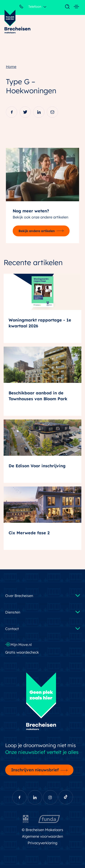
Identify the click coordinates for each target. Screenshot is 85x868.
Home (11, 67)
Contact (12, 629)
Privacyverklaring (43, 843)
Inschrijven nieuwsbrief (35, 770)
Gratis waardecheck (22, 652)
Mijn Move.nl (19, 645)
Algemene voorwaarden (43, 836)
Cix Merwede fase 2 (29, 533)
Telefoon (30, 7)
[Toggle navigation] (65, 7)
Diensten (13, 612)
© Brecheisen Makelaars (42, 830)
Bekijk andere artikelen (37, 231)
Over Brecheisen (19, 596)
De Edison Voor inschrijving (37, 466)
